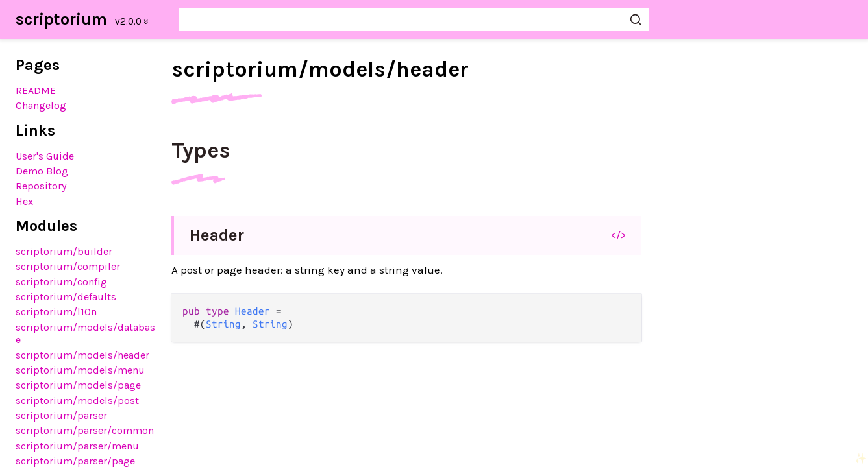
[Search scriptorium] (414, 19)
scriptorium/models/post (77, 401)
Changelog (41, 105)
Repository (41, 186)
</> (618, 235)
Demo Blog (42, 171)
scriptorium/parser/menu (77, 446)
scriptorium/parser (61, 415)
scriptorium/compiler (68, 266)
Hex (24, 201)
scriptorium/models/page (78, 385)
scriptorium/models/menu (80, 370)
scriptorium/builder (64, 251)
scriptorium (61, 19)
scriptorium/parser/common (85, 430)
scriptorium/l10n (56, 312)
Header (217, 235)
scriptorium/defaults (66, 297)
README (36, 90)
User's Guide (45, 156)
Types (201, 150)
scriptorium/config (61, 282)
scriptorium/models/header (82, 355)
